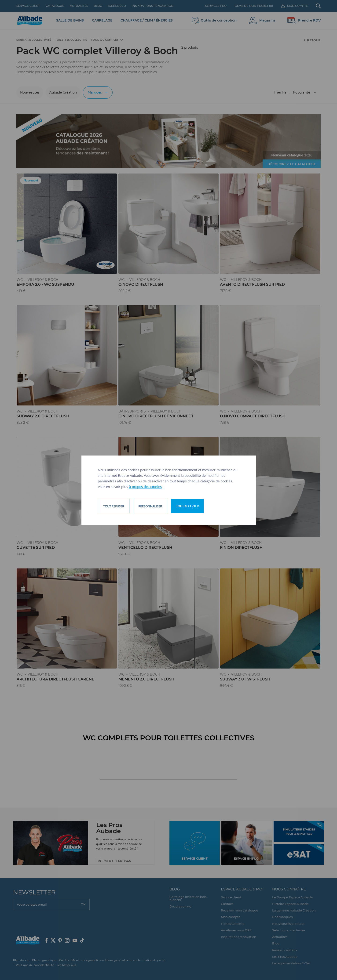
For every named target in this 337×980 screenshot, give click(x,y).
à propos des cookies (145, 487)
